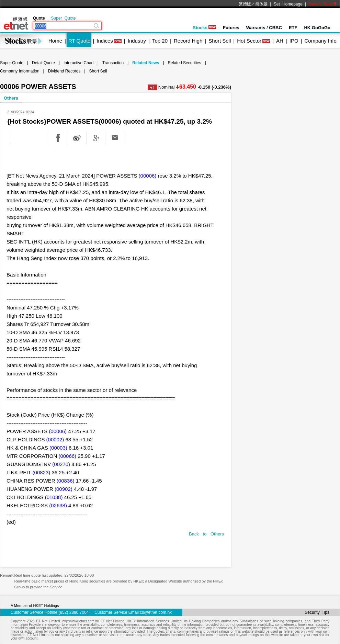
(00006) (148, 176)
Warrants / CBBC (264, 28)
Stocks (204, 28)
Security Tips (317, 612)
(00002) (55, 439)
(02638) (58, 505)
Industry (137, 41)
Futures (231, 28)
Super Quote (63, 18)
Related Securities (184, 63)
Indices (105, 41)
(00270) (61, 464)
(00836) (66, 481)
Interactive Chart (79, 63)
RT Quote (79, 41)
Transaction (113, 63)
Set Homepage (288, 4)
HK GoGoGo (317, 28)
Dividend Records (64, 71)
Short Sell (220, 41)
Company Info (320, 41)
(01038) (54, 497)
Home (55, 41)
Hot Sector (249, 41)
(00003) (58, 448)
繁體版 (245, 4)
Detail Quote (43, 63)
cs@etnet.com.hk (156, 612)
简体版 (261, 4)
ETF (293, 28)
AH (280, 41)
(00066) (67, 456)
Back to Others (206, 534)
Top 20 (160, 41)
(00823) (42, 472)
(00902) (64, 489)
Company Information (20, 71)
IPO (294, 41)
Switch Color (323, 4)
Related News (146, 63)
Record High (188, 41)
